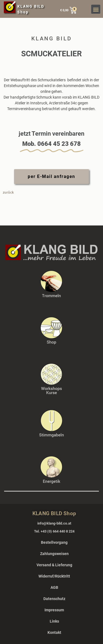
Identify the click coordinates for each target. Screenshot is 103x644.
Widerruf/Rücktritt (54, 576)
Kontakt (54, 632)
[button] (96, 9)
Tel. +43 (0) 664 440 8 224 (54, 531)
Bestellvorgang (54, 542)
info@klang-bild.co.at (54, 523)
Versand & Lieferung (54, 565)
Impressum (54, 610)
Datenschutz (54, 599)
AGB (54, 587)
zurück (8, 192)
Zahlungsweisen (54, 554)
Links (54, 621)
